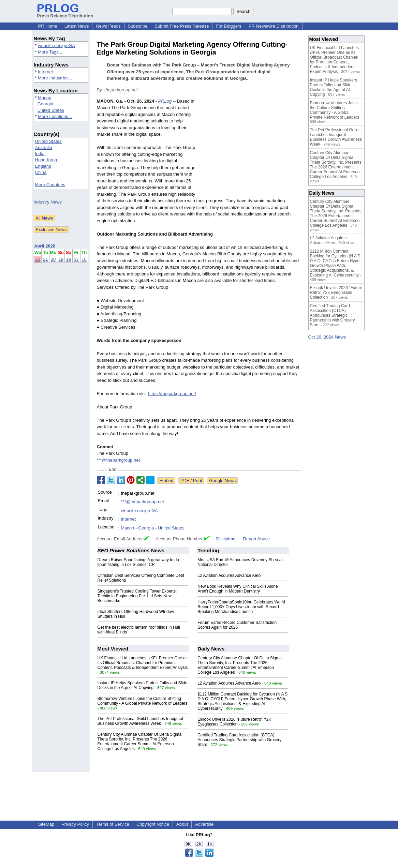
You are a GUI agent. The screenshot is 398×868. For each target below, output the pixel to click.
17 (76, 259)
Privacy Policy (75, 824)
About (182, 824)
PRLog (165, 101)
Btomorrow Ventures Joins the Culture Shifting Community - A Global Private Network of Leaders (143, 701)
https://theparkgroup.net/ (172, 394)
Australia (44, 147)
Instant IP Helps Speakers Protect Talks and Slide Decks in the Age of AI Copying (143, 685)
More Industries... (55, 78)
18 (69, 259)
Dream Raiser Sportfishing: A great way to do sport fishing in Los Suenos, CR (138, 562)
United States (51, 110)
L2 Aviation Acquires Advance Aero (229, 575)
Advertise (204, 824)
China (41, 172)
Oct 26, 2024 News (327, 337)
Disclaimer (227, 539)
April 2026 (45, 246)
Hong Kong (46, 160)
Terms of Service (113, 824)
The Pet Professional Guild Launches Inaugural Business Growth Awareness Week (141, 721)
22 (38, 259)
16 (84, 259)
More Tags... (50, 52)
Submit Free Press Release (182, 26)
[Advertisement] (250, 148)
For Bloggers (229, 26)
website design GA (56, 46)
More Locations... (55, 116)
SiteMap (46, 824)
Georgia (45, 104)
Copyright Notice (153, 824)
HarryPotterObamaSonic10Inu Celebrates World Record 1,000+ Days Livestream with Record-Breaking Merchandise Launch (241, 607)
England (43, 166)
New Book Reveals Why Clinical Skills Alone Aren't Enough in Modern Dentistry (238, 589)
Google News (222, 481)
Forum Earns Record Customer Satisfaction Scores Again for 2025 (237, 625)
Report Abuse (257, 539)
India (40, 154)
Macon (45, 98)
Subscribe (138, 26)
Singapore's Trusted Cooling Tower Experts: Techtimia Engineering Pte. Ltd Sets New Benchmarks (137, 596)
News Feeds (108, 26)
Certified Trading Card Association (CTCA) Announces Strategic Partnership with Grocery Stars (239, 740)
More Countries (50, 185)
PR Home (48, 26)
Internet (45, 72)
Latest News (77, 26)
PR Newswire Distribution (274, 26)
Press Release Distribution (65, 13)
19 (61, 259)
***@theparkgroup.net (119, 460)
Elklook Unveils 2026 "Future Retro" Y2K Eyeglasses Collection (234, 722)
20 (53, 259)
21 (45, 259)
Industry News (48, 202)
